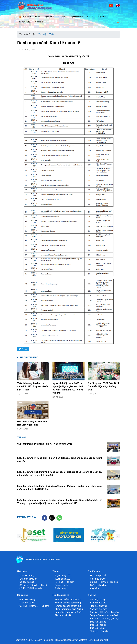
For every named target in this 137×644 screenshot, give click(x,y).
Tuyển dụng (60, 588)
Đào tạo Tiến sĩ (98, 628)
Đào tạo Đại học (98, 622)
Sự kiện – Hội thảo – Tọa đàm (34, 606)
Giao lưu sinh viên (63, 615)
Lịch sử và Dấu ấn (28, 579)
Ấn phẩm (94, 588)
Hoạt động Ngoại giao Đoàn (68, 612)
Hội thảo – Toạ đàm (64, 582)
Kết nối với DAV (27, 517)
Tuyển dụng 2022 (63, 576)
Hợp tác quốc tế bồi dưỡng (68, 603)
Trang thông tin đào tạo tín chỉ (105, 615)
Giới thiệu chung (98, 579)
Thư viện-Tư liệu (26, 22)
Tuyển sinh (103, 17)
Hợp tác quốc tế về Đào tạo (68, 600)
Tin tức (39, 17)
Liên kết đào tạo (98, 603)
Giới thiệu (28, 17)
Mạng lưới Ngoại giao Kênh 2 (69, 609)
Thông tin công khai (100, 631)
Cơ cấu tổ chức (27, 582)
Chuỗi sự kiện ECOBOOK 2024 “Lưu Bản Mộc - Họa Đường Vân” (103, 387)
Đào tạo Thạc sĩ (98, 625)
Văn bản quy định (99, 609)
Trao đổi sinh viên (99, 606)
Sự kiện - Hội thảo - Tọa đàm (104, 582)
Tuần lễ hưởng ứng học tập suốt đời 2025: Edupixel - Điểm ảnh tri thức (33, 387)
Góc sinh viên (61, 585)
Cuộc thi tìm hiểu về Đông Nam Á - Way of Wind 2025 (45, 444)
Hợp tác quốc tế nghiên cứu (68, 606)
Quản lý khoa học (98, 585)
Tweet (25, 349)
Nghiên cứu (51, 17)
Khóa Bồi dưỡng (27, 603)
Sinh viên (40, 22)
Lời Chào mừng (27, 576)
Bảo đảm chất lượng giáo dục (105, 618)
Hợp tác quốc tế (78, 17)
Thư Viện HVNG (46, 34)
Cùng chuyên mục (28, 357)
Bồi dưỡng (64, 17)
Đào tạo (92, 17)
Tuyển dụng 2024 (63, 579)
